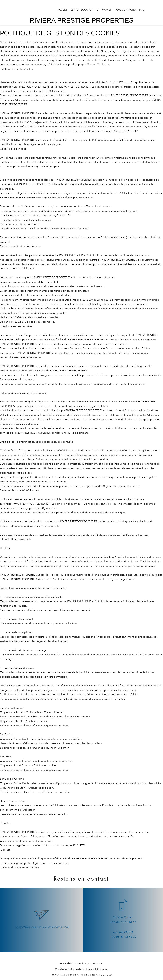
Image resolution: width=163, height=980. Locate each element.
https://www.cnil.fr (20, 539)
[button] (74, 10)
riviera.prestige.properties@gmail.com (95, 486)
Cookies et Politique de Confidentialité (77, 969)
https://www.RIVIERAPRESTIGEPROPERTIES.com (32, 504)
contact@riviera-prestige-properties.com (41, 927)
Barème (103, 969)
